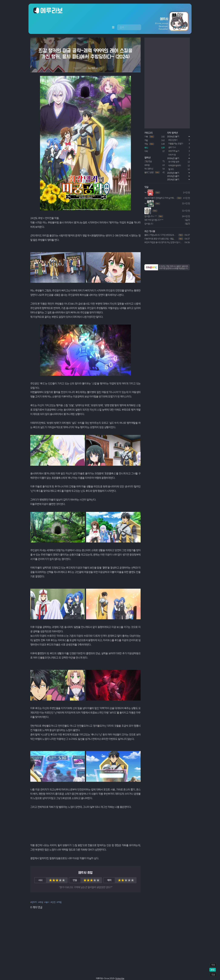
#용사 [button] (47, 902)
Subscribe (120, 978)
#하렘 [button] (59, 902)
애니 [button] (85, 42)
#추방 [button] (41, 902)
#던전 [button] (53, 902)
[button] (165, 21)
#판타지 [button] (34, 902)
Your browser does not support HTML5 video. (85, 826)
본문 (213, 970)
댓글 (213, 974)
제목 (213, 965)
